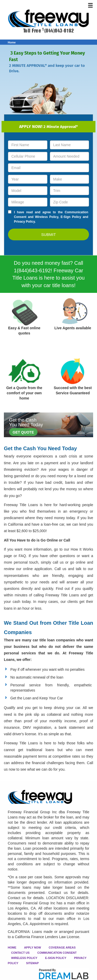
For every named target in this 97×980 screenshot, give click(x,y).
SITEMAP (32, 963)
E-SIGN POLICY (56, 958)
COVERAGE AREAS (62, 947)
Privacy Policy (24, 222)
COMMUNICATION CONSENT (57, 953)
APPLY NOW (32, 947)
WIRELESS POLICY (24, 958)
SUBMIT (48, 234)
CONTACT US (20, 953)
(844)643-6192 (58, 31)
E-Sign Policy (71, 217)
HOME (12, 947)
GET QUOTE (23, 432)
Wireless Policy (47, 217)
